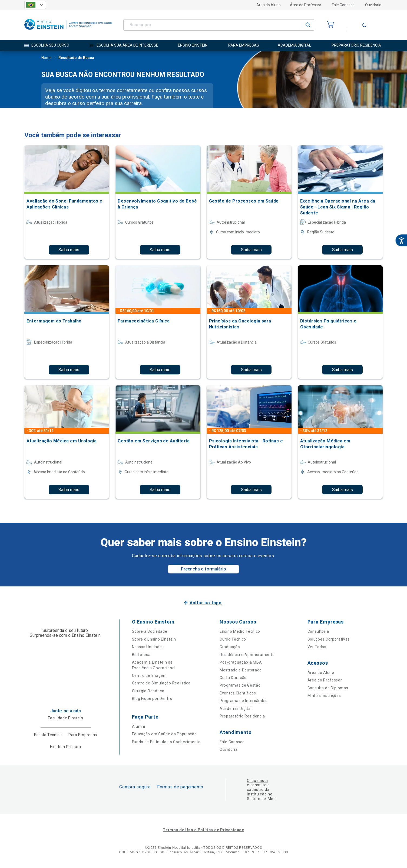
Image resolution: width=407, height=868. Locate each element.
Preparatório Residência (242, 716)
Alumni (139, 726)
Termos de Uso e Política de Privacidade (203, 830)
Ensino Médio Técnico (240, 631)
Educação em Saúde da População (164, 734)
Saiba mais (69, 250)
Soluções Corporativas (329, 639)
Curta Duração (233, 678)
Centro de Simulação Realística (161, 683)
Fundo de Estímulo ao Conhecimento (166, 742)
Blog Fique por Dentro (152, 699)
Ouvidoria (373, 5)
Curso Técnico (233, 639)
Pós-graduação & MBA (241, 662)
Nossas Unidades (148, 647)
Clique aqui (257, 781)
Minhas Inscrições (324, 696)
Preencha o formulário (203, 569)
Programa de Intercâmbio (244, 701)
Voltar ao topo (206, 603)
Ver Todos (317, 647)
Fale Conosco (343, 5)
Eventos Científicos (238, 693)
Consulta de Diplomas (328, 688)
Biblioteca (141, 655)
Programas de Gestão (240, 685)
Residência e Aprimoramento (247, 655)
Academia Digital (236, 709)
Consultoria (318, 631)
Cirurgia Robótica (148, 691)
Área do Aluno (269, 5)
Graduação (230, 647)
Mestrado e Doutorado (241, 670)
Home (47, 58)
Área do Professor (306, 5)
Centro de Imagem (149, 676)
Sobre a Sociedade (150, 631)
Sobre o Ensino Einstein (154, 639)
